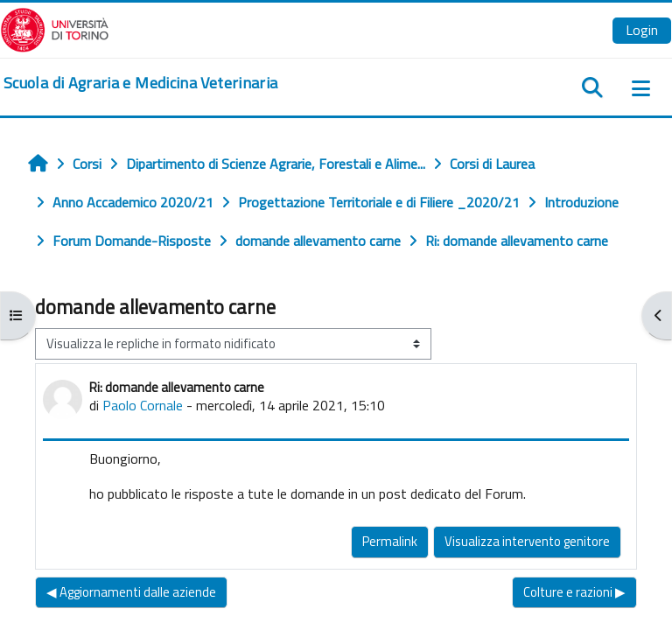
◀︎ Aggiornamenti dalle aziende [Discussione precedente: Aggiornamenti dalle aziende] (131, 592)
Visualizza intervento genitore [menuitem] (527, 541)
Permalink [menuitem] (390, 541)
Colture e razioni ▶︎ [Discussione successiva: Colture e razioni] (574, 592)
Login (642, 30)
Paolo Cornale (143, 405)
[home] (140, 83)
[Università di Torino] (55, 28)
